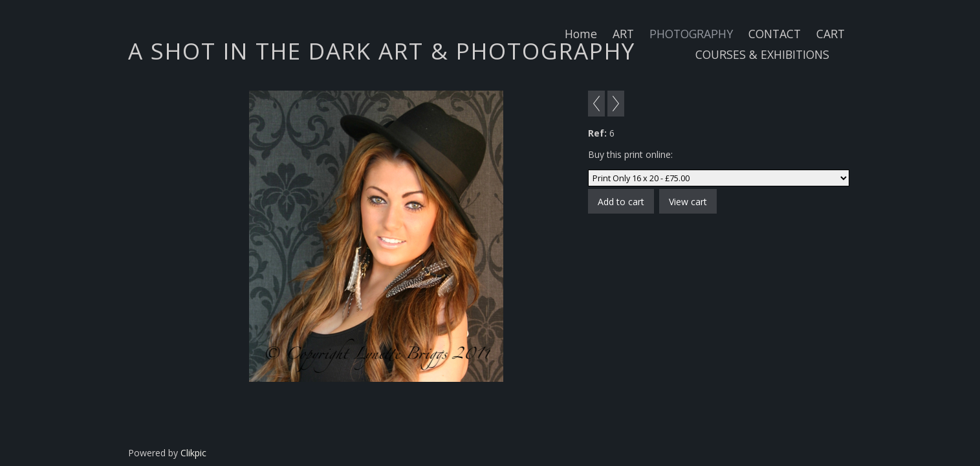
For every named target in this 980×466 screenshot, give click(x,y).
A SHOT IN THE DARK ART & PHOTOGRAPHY (382, 50)
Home (581, 34)
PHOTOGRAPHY (691, 34)
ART (623, 34)
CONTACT (775, 34)
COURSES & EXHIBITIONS (762, 54)
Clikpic (193, 453)
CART (831, 34)
